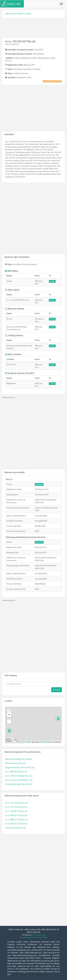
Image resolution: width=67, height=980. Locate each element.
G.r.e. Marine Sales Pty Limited (18, 784)
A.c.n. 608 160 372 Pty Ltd (16, 772)
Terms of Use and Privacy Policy (33, 937)
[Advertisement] (34, 27)
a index (28, 13)
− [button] (9, 715)
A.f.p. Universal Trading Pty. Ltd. (19, 780)
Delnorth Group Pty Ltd (15, 763)
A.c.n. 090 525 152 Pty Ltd (16, 815)
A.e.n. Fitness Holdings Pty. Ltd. (19, 776)
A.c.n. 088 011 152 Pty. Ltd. (17, 819)
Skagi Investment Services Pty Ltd (20, 767)
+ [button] (9, 711)
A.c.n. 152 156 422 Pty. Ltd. (17, 803)
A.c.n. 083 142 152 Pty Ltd (16, 824)
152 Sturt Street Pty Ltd (15, 828)
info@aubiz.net (39, 935)
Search (57, 690)
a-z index (19, 13)
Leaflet (28, 742)
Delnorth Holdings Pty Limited (18, 759)
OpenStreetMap (47, 742)
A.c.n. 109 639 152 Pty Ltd (16, 811)
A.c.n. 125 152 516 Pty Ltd (16, 807)
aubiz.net (9, 13)
